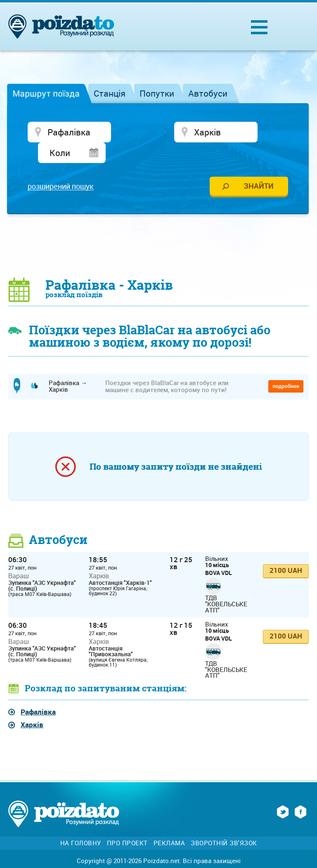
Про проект (127, 825)
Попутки (157, 93)
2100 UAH (286, 552)
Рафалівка (38, 694)
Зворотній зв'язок (224, 825)
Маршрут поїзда (46, 93)
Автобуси (208, 93)
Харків (32, 707)
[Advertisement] (158, 227)
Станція (110, 93)
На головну (81, 825)
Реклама (169, 825)
